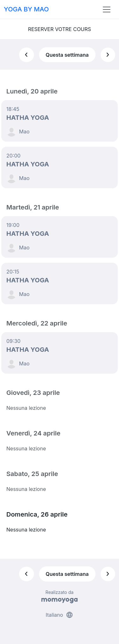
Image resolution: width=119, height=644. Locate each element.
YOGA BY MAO (26, 9)
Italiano (60, 615)
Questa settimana (67, 55)
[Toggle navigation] (107, 10)
